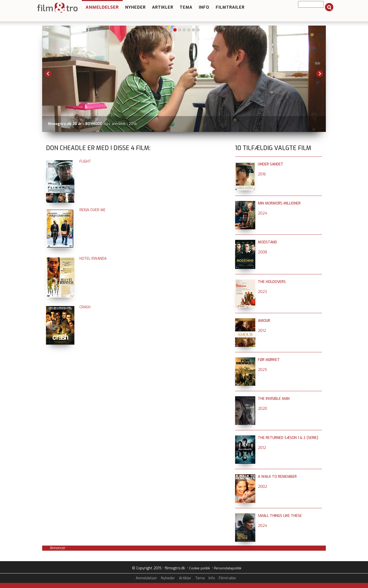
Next (320, 74)
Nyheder (135, 7)
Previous (48, 74)
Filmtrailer (230, 7)
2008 (262, 252)
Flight (85, 161)
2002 (262, 487)
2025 (262, 370)
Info (204, 7)
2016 (262, 174)
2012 (262, 331)
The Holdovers (272, 282)
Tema (186, 7)
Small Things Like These (280, 516)
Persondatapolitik (228, 568)
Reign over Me (93, 210)
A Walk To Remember (277, 477)
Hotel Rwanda (93, 259)
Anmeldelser (102, 7)
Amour (264, 321)
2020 (262, 409)
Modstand (267, 242)
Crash (85, 307)
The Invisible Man (274, 399)
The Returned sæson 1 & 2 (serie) (288, 438)
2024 (262, 213)
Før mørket (269, 360)
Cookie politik (199, 568)
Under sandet (271, 164)
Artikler (163, 7)
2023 (262, 292)
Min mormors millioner (279, 203)
